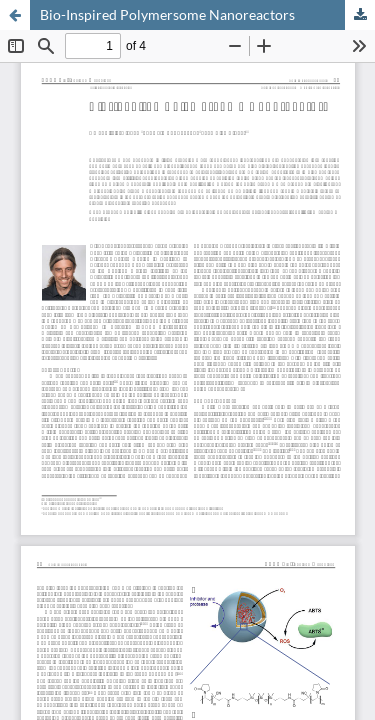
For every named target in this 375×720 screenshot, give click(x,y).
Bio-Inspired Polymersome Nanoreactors (167, 14)
